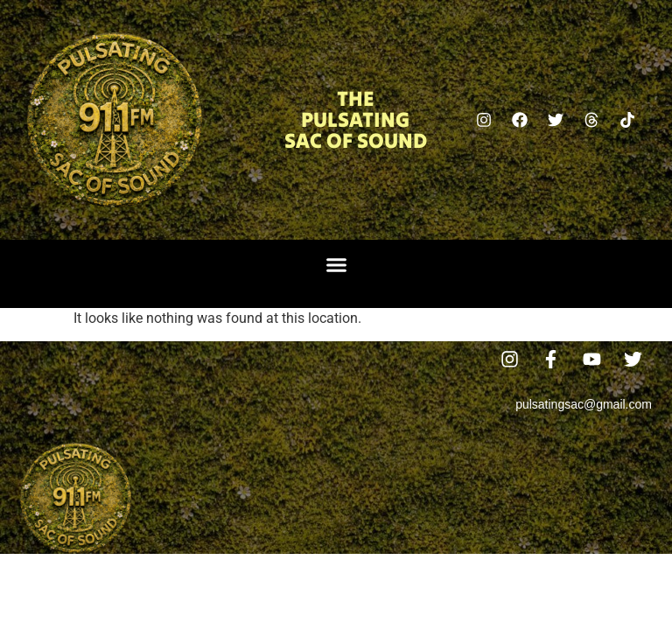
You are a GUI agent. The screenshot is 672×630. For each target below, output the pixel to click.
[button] (336, 265)
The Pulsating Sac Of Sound (356, 119)
